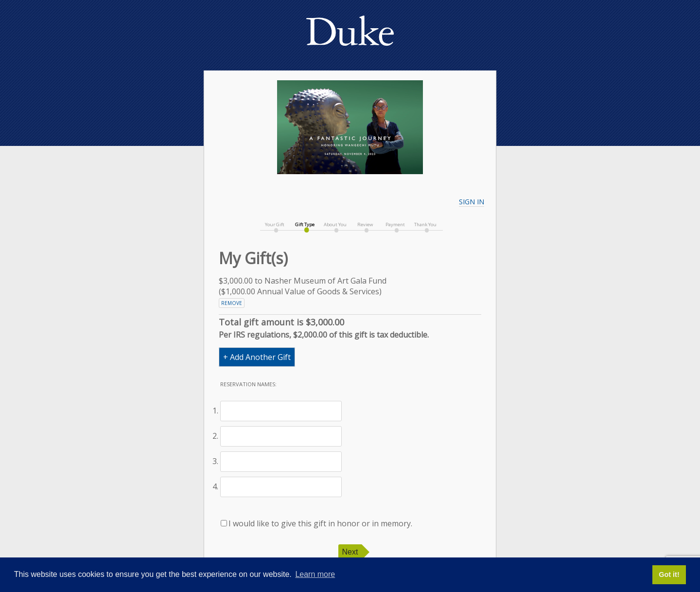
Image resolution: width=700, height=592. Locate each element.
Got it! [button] (669, 574)
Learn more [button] (315, 574)
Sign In (472, 202)
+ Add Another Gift (257, 357)
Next (350, 552)
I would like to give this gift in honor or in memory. (316, 523)
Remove (232, 303)
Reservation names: (248, 384)
